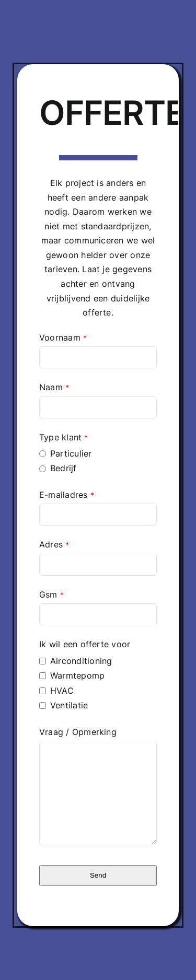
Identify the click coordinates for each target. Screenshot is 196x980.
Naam (54, 387)
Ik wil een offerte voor (85, 644)
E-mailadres (67, 495)
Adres (54, 544)
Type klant (64, 437)
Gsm (51, 594)
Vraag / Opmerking (78, 732)
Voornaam (63, 337)
